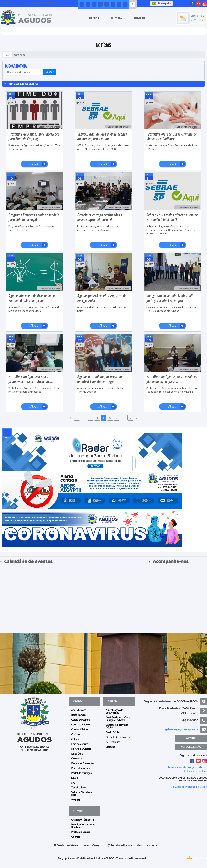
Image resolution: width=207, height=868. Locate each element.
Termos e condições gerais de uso (187, 767)
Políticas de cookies (196, 771)
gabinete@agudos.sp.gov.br (182, 729)
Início (8, 55)
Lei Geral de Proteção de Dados (189, 787)
